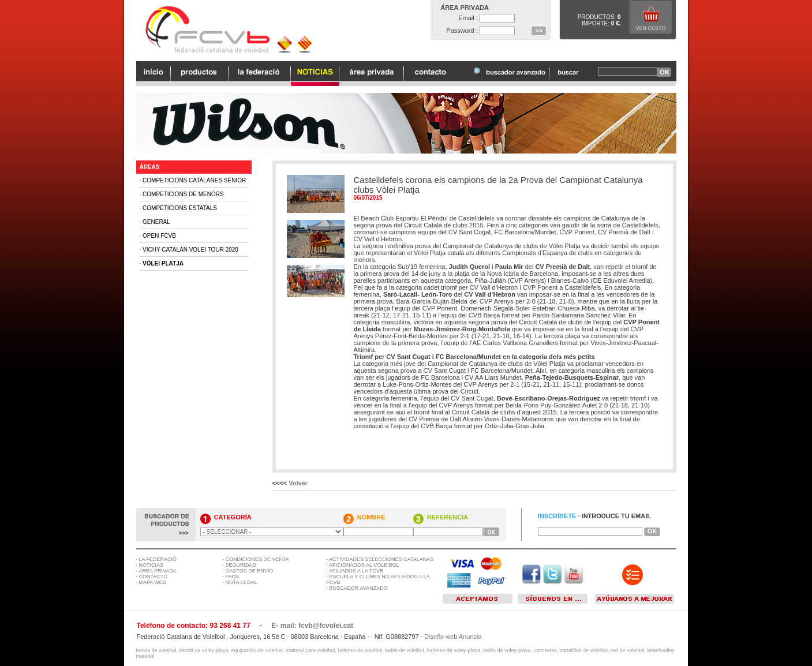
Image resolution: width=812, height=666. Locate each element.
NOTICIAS (151, 565)
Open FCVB (159, 236)
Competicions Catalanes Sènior (194, 180)
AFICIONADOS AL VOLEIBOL (364, 565)
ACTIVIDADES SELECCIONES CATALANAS (381, 559)
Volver (298, 483)
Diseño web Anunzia (453, 637)
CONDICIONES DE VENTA (257, 559)
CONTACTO (154, 577)
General (156, 222)
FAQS (233, 577)
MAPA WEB (153, 582)
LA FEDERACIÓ (158, 559)
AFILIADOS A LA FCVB (356, 571)
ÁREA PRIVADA (158, 571)
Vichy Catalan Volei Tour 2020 (190, 250)
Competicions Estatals (180, 208)
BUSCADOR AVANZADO (359, 588)
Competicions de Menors (183, 194)
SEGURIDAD (241, 565)
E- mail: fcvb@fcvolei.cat (312, 626)
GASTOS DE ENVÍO (250, 571)
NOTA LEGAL (242, 582)
